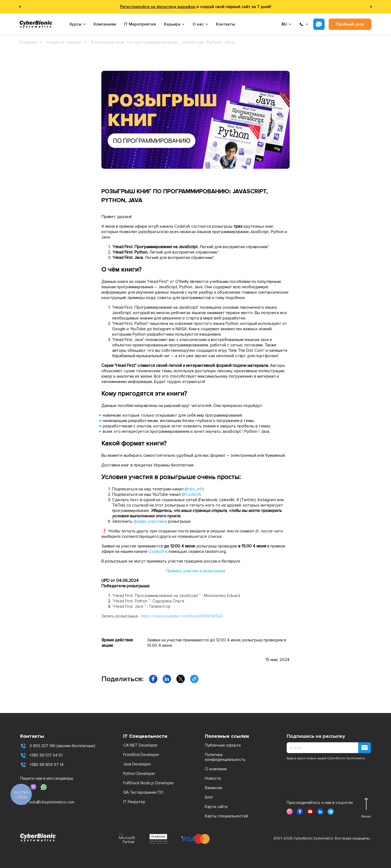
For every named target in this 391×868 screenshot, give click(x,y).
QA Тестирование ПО (143, 792)
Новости (213, 778)
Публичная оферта (223, 745)
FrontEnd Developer (141, 755)
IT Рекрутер (134, 802)
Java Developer (137, 764)
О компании (216, 769)
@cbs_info (194, 489)
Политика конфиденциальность (225, 757)
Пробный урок (350, 24)
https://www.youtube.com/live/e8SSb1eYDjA (182, 616)
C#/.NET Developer (140, 745)
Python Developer (139, 774)
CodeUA (156, 551)
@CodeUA (191, 494)
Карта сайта (216, 807)
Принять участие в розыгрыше (196, 571)
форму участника (150, 521)
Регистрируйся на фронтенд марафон (158, 7)
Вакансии (214, 788)
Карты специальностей (227, 816)
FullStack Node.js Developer (149, 783)
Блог (209, 797)
